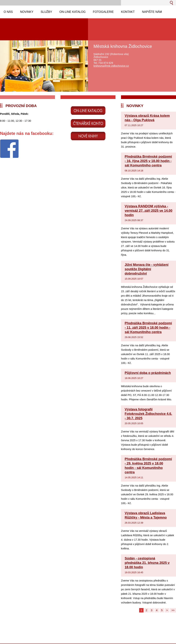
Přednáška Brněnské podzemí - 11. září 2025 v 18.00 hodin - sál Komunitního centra (148, 328)
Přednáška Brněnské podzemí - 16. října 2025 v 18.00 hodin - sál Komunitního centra (148, 161)
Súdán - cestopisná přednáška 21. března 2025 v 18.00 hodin (147, 563)
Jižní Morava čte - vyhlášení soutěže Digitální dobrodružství (147, 269)
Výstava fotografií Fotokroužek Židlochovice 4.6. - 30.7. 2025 (148, 414)
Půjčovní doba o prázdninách (148, 373)
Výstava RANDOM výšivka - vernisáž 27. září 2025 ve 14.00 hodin (148, 211)
